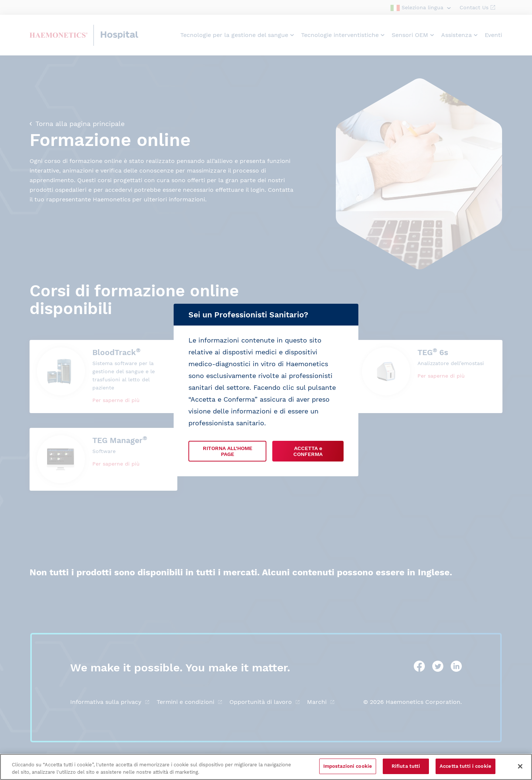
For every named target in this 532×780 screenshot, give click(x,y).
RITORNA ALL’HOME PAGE (228, 451)
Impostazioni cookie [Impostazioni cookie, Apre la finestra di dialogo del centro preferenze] (348, 766)
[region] (266, 767)
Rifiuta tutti (406, 766)
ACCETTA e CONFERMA (308, 451)
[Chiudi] (520, 766)
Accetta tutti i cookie (465, 766)
